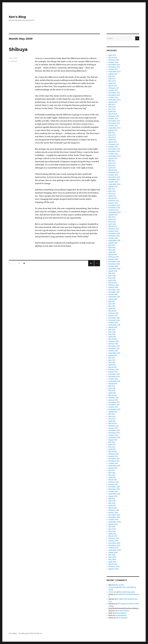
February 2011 (113, 482)
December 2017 (114, 290)
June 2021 (112, 191)
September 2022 (115, 156)
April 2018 (112, 280)
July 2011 (112, 470)
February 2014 (114, 398)
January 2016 (113, 344)
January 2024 (113, 119)
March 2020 (113, 226)
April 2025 (112, 83)
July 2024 (112, 104)
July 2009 (112, 527)
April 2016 (112, 337)
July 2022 (112, 161)
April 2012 (112, 449)
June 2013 (112, 416)
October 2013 (113, 407)
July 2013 (112, 414)
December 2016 (114, 318)
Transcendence (124, 611)
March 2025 (113, 86)
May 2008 (112, 560)
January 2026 (113, 62)
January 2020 (113, 231)
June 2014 (112, 388)
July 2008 (112, 555)
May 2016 (112, 334)
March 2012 (113, 452)
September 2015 (114, 353)
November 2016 (114, 320)
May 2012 (112, 447)
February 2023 (114, 144)
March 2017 (112, 311)
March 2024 (113, 114)
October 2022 (113, 154)
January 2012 (113, 456)
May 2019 (112, 250)
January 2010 (113, 513)
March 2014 (113, 395)
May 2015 (112, 362)
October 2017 (113, 294)
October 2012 (113, 435)
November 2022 (114, 151)
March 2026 (113, 58)
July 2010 (112, 499)
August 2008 (113, 552)
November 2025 (114, 67)
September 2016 (114, 325)
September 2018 (114, 269)
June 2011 (112, 473)
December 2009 (114, 515)
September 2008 (115, 550)
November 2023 (114, 123)
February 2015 (114, 370)
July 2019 (112, 245)
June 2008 (112, 557)
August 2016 (113, 327)
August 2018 (113, 271)
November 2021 (114, 180)
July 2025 (112, 76)
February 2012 (114, 454)
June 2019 (112, 248)
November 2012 (114, 433)
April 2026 (112, 55)
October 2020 (113, 210)
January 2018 (113, 287)
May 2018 (112, 278)
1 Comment (13, 61)
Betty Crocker (119, 585)
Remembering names (127, 592)
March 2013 (113, 423)
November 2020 (114, 208)
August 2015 (113, 355)
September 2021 (114, 184)
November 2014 (114, 377)
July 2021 (112, 189)
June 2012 (112, 445)
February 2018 (114, 285)
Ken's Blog (17, 17)
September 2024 (115, 100)
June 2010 (112, 501)
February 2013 (114, 426)
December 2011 (114, 459)
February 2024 (114, 116)
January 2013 (113, 428)
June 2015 (112, 360)
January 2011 (113, 484)
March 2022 (113, 170)
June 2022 (112, 163)
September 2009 (115, 522)
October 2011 (113, 463)
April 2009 (112, 534)
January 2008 (113, 569)
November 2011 (114, 461)
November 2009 (114, 517)
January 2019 (113, 259)
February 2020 (114, 229)
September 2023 (115, 128)
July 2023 (112, 133)
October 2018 (113, 266)
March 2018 (113, 283)
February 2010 (114, 510)
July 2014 (112, 386)
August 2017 (113, 299)
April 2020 (112, 224)
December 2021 (114, 177)
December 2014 (114, 374)
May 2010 (112, 503)
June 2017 (112, 304)
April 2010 (112, 506)
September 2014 (114, 381)
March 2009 (113, 536)
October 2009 (113, 520)
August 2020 (113, 215)
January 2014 (113, 400)
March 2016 (113, 339)
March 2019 (113, 255)
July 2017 (112, 302)
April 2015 (112, 365)
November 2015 (114, 348)
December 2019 (114, 233)
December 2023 (114, 121)
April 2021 (112, 196)
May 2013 (112, 419)
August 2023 (113, 130)
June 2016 (112, 332)
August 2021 (113, 187)
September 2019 (114, 241)
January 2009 (113, 541)
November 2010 (114, 489)
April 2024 (112, 112)
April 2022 (112, 168)
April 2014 (112, 393)
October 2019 (113, 238)
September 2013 (114, 409)
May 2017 (112, 306)
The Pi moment (122, 618)
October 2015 (113, 351)
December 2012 (114, 431)
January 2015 (113, 372)
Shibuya (18, 49)
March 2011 (112, 480)
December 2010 (114, 487)
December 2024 (114, 93)
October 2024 (113, 97)
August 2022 (113, 158)
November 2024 (114, 95)
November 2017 (114, 292)
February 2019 (114, 257)
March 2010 (113, 508)
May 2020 (112, 222)
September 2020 (115, 212)
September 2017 (114, 297)
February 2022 (114, 173)
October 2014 (113, 379)
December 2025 (114, 65)
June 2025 (112, 79)
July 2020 (112, 217)
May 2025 (112, 81)
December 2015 (114, 346)
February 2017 (113, 313)
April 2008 (112, 562)
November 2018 (114, 264)
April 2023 (112, 140)
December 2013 (114, 402)
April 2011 (112, 477)
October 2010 (113, 491)
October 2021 (113, 182)
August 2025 (113, 74)
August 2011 (113, 468)
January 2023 (113, 147)
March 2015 (113, 367)
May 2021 (112, 194)
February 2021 (114, 201)
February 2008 (114, 567)
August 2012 (113, 440)
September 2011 (114, 466)
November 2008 (114, 545)
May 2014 (112, 391)
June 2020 (112, 219)
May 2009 (112, 531)
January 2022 (113, 175)
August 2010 (113, 496)
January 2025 (113, 90)
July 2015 (112, 358)
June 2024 (112, 107)
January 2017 (113, 316)
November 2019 (114, 236)
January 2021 (113, 203)
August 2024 (113, 102)
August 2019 (113, 243)
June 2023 (112, 135)
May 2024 (112, 109)
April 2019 (112, 252)
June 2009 (112, 529)
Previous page (91, 266)
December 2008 (114, 543)
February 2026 (114, 60)
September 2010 (114, 494)
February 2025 (114, 88)
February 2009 (114, 538)
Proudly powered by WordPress (30, 633)
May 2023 (112, 137)
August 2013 (113, 412)
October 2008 (113, 548)
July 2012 (112, 442)
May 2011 (112, 475)
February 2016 (114, 341)
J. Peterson (112, 587)
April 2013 (112, 421)
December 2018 (114, 262)
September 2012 (114, 438)
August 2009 (113, 524)
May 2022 (112, 165)
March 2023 (113, 142)
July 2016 (112, 330)
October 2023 (113, 126)
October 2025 (113, 69)
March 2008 (113, 564)
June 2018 (112, 276)
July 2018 (112, 273)
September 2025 (114, 72)
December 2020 (114, 205)
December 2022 (114, 149)
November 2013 (114, 405)
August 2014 (113, 384)
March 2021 (113, 198)
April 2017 (112, 309)
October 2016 (113, 323)
